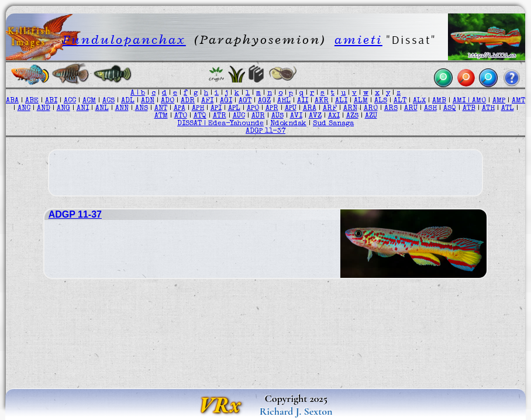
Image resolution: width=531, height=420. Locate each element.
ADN (148, 101)
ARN (350, 109)
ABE (32, 101)
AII (303, 101)
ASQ (450, 109)
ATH (488, 109)
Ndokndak (288, 124)
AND (44, 109)
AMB (439, 101)
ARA (310, 109)
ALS (381, 101)
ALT (400, 101)
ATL (508, 109)
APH (198, 109)
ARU (411, 109)
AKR (322, 101)
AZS (352, 116)
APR (272, 109)
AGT (245, 101)
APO (253, 109)
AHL (284, 101)
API (216, 109)
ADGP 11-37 (265, 131)
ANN (122, 109)
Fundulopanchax (124, 39)
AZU (371, 116)
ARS (391, 109)
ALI (341, 101)
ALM (361, 101)
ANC (24, 109)
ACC (70, 101)
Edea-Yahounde (236, 124)
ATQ (200, 116)
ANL (102, 109)
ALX (419, 101)
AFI (207, 101)
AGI (226, 101)
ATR (220, 116)
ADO (168, 101)
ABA (12, 101)
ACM (89, 101)
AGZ (264, 101)
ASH (430, 109)
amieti (358, 39)
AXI (334, 116)
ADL (128, 101)
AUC (239, 116)
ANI (83, 109)
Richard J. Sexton (296, 411)
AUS (277, 116)
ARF (330, 109)
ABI (51, 101)
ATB (469, 109)
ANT (161, 109)
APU (291, 109)
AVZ (315, 116)
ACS (108, 101)
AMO (479, 101)
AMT (518, 101)
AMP (499, 101)
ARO (371, 109)
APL (234, 109)
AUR (258, 116)
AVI (296, 116)
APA (180, 109)
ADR (188, 101)
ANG (63, 109)
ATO (181, 116)
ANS (142, 109)
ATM (161, 116)
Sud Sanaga (333, 124)
